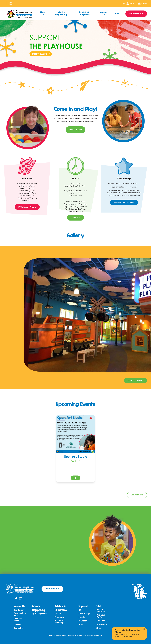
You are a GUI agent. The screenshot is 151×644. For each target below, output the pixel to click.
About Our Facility (136, 380)
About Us (43, 13)
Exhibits (58, 613)
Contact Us (19, 628)
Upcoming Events (40, 613)
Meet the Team (18, 620)
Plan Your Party (101, 616)
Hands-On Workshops (59, 621)
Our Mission (19, 610)
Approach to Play (20, 614)
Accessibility (102, 624)
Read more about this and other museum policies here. (127, 635)
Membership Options (124, 202)
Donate (82, 617)
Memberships (84, 613)
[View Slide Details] (75, 54)
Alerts (130, 4)
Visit (117, 13)
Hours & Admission (101, 611)
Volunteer (83, 621)
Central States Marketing (91, 636)
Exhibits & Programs (84, 13)
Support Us (104, 13)
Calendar (75, 218)
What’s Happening (61, 13)
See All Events (137, 495)
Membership (136, 13)
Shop (81, 624)
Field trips (101, 621)
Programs (59, 617)
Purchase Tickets (27, 207)
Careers (143, 4)
